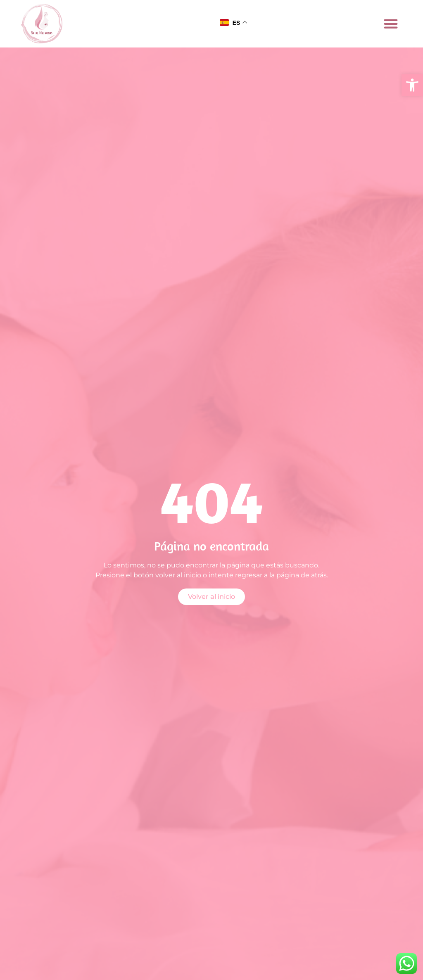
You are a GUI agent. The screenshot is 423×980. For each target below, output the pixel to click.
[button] (412, 85)
